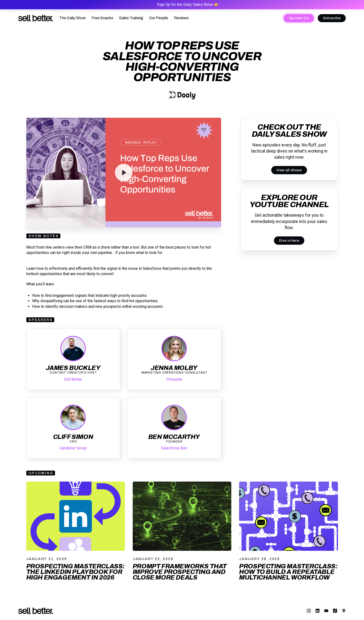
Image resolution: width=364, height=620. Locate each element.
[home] (36, 18)
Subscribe (332, 18)
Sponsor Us (299, 18)
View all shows (289, 170)
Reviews (181, 18)
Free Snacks (102, 18)
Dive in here (289, 241)
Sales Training (131, 18)
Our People (159, 18)
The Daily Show (72, 18)
